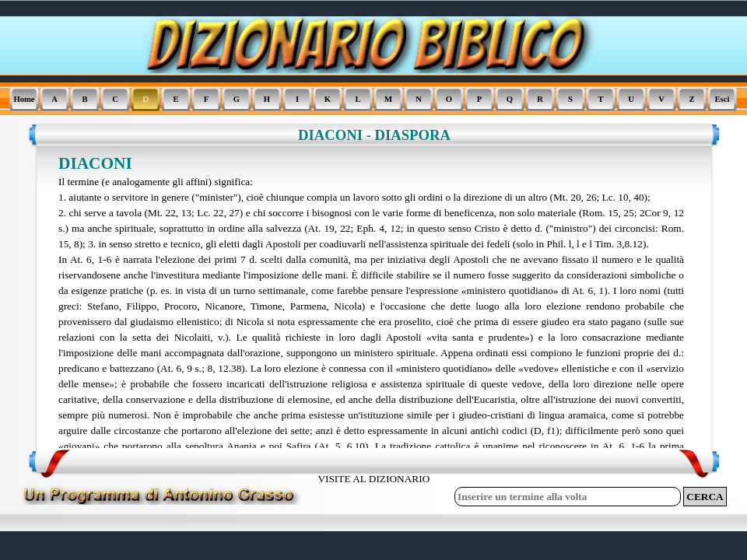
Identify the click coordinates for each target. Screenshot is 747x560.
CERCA (705, 497)
